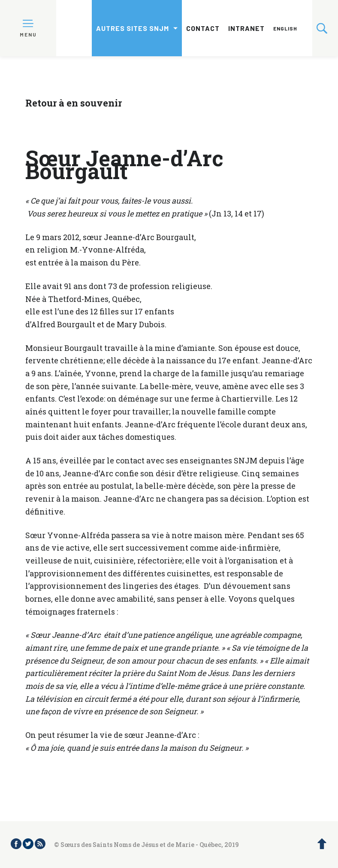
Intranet (246, 28)
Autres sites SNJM (133, 28)
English (285, 28)
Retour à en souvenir (74, 103)
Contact (203, 28)
